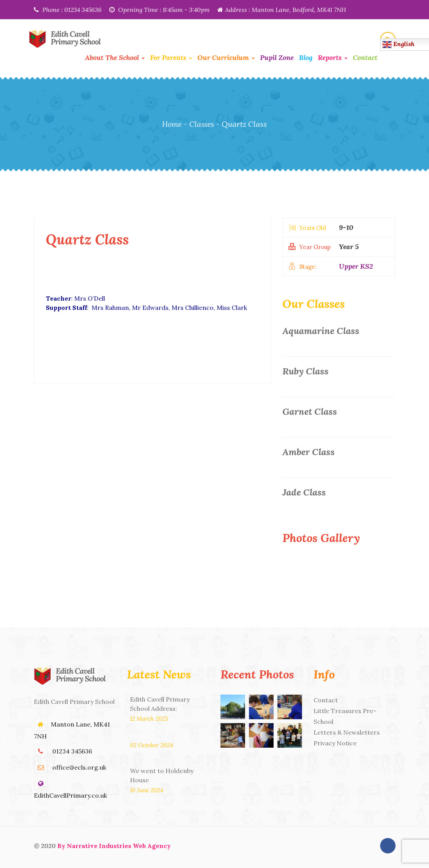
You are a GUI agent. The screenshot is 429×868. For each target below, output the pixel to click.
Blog (306, 57)
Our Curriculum (226, 57)
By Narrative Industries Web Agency (114, 846)
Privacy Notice (335, 743)
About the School (115, 57)
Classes (202, 124)
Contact (365, 57)
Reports (333, 57)
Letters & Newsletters (347, 732)
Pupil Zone (277, 57)
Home (171, 124)
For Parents (171, 57)
